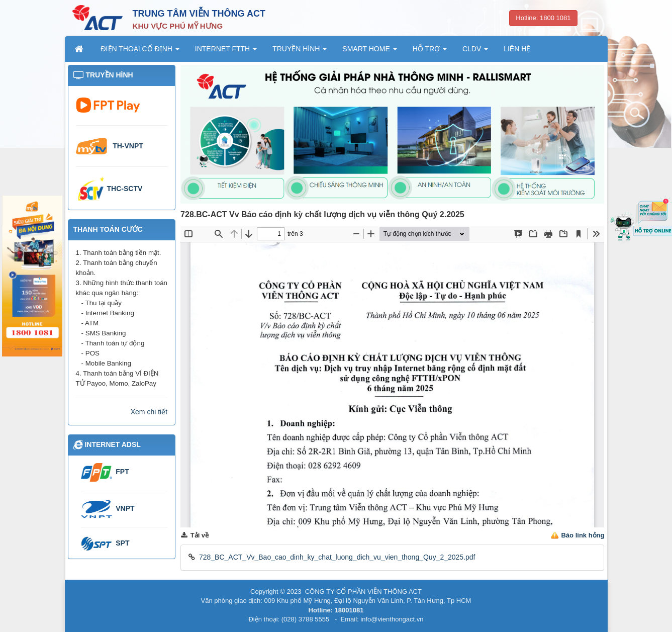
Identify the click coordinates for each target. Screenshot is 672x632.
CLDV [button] (475, 52)
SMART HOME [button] (369, 52)
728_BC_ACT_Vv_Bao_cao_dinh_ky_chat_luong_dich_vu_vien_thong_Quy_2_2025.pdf (337, 557)
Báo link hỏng (583, 535)
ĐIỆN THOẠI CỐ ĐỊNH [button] (140, 52)
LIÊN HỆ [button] (517, 49)
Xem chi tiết (149, 412)
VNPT (125, 508)
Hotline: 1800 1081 (543, 18)
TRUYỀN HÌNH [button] (300, 52)
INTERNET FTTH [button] (226, 52)
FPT (122, 472)
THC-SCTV (125, 189)
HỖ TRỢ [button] (430, 52)
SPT (122, 543)
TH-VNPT (128, 146)
